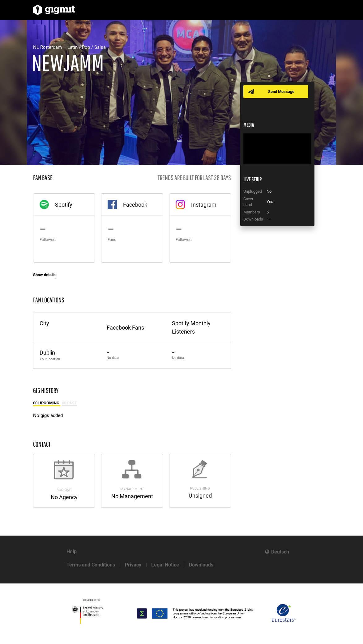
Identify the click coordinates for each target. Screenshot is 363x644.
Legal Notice (165, 565)
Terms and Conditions (91, 565)
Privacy (133, 565)
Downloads (201, 565)
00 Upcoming (47, 403)
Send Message (281, 92)
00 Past (69, 403)
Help (72, 551)
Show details (44, 275)
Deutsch (280, 552)
